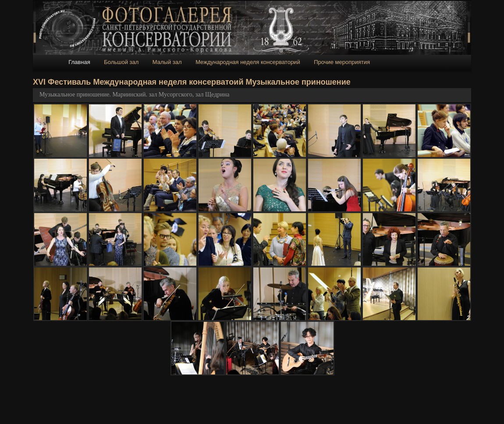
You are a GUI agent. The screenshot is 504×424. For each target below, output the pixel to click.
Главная (79, 62)
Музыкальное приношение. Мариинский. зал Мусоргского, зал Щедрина (134, 94)
